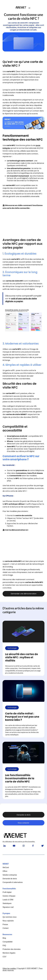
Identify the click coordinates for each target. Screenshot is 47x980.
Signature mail (8, 907)
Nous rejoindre (8, 921)
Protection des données (12, 949)
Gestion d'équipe (9, 896)
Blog (4, 938)
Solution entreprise (10, 875)
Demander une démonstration (24, 594)
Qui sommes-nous (10, 917)
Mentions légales (9, 953)
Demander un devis (24, 815)
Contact (6, 928)
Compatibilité (7, 942)
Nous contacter (23, 823)
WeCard (6, 867)
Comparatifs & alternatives (13, 882)
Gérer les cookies (9, 968)
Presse (5, 924)
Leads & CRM (8, 900)
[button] (29, 8)
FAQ (4, 945)
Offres (5, 871)
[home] (21, 8)
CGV (4, 957)
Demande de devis (10, 879)
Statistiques (7, 903)
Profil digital (7, 892)
